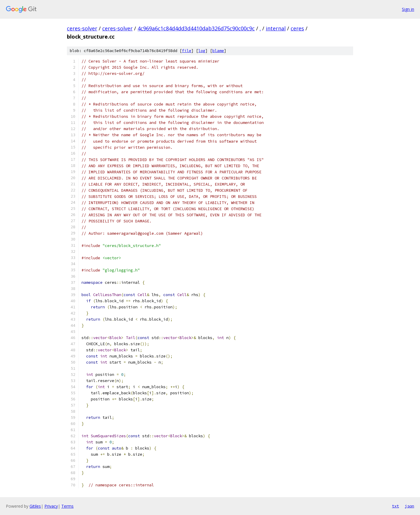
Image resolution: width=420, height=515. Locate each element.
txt (395, 506)
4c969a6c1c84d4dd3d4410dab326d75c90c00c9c (196, 28)
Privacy (51, 506)
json (409, 506)
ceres (297, 28)
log (202, 51)
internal (276, 28)
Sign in (408, 9)
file (187, 51)
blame (218, 51)
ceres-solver (82, 28)
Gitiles (35, 506)
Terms (67, 506)
